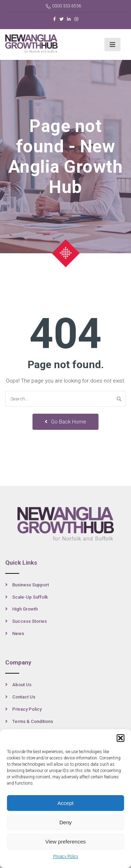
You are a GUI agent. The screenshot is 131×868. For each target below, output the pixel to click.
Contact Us (24, 697)
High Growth (25, 609)
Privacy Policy (66, 856)
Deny (65, 822)
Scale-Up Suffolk (30, 597)
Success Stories (30, 621)
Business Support (31, 585)
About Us (22, 685)
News (18, 633)
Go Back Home (65, 422)
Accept (66, 803)
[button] (121, 738)
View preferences (66, 842)
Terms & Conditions (33, 721)
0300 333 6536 (63, 6)
